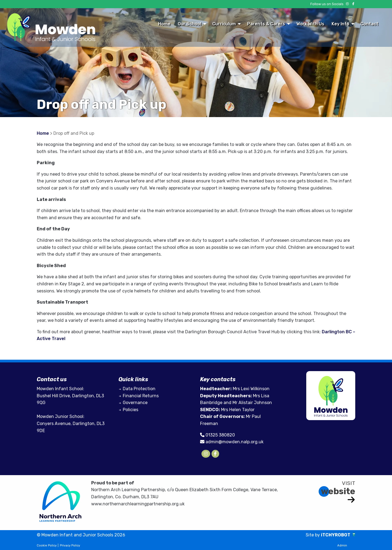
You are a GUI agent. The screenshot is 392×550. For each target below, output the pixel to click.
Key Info (340, 24)
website (338, 491)
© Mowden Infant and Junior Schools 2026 (81, 535)
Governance (135, 403)
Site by (313, 535)
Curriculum (224, 24)
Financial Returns (141, 396)
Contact (369, 24)
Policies (131, 410)
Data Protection (139, 389)
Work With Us (310, 24)
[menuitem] (164, 24)
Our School (189, 24)
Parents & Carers (266, 24)
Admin (342, 546)
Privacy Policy (70, 546)
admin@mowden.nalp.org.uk (235, 442)
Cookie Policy (47, 546)
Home (164, 24)
